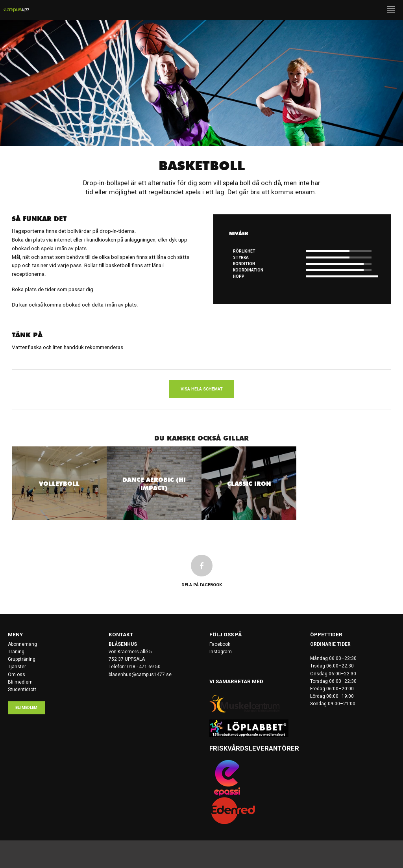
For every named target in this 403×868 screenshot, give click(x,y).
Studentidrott (22, 690)
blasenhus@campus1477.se (140, 675)
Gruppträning (22, 659)
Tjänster (17, 667)
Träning (16, 652)
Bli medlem (20, 682)
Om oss (17, 675)
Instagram (221, 652)
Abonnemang (22, 644)
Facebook (220, 644)
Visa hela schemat (202, 389)
